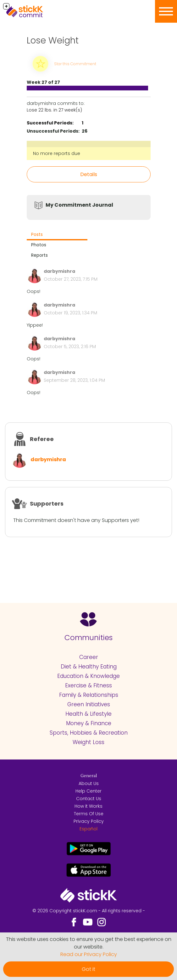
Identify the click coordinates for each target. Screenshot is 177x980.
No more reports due (57, 153)
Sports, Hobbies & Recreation (89, 733)
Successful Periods (50, 123)
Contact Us (89, 799)
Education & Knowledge (88, 676)
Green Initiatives (89, 704)
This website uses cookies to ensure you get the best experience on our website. (89, 943)
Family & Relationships (89, 695)
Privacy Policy (89, 821)
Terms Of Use (89, 814)
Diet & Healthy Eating (89, 667)
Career (89, 657)
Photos (39, 245)
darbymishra (48, 459)
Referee (42, 439)
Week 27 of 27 (43, 82)
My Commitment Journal (79, 205)
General (89, 776)
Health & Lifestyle (88, 714)
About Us (89, 783)
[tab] (57, 235)
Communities (88, 638)
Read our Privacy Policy (89, 954)
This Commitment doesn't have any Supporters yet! (76, 520)
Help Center (88, 791)
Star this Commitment (75, 64)
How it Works (88, 806)
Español (88, 829)
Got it (88, 969)
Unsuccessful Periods (53, 131)
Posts (37, 234)
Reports (39, 255)
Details (89, 174)
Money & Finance (89, 723)
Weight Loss (88, 742)
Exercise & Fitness (88, 685)
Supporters (47, 504)
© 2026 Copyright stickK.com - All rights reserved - (89, 911)
